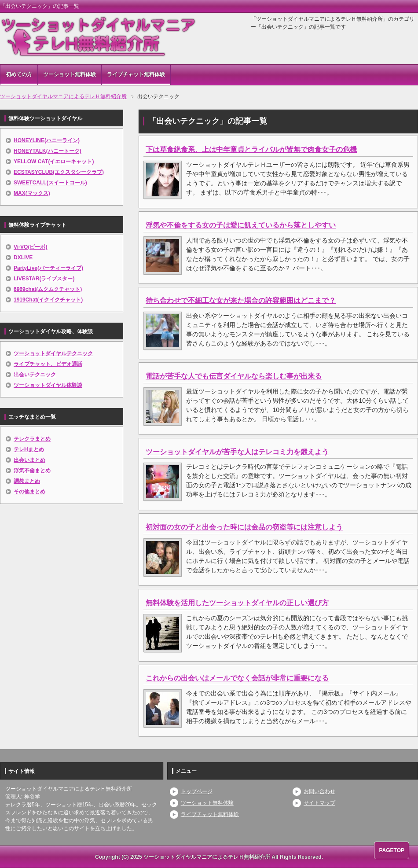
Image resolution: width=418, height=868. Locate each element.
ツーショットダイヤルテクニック (53, 353)
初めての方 (19, 74)
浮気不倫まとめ (32, 471)
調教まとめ (27, 481)
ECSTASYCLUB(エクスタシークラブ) (59, 172)
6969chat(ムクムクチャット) (48, 289)
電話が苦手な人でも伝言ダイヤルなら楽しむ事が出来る (234, 376)
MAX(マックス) (32, 193)
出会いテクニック (35, 375)
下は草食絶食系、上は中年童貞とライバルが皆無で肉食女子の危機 (251, 149)
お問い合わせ (319, 791)
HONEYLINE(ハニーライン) (47, 140)
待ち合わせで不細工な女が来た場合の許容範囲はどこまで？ (241, 300)
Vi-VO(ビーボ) (30, 247)
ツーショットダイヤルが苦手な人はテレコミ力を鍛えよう (237, 452)
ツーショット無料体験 (70, 74)
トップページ (197, 791)
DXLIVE (23, 257)
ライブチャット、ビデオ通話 (48, 364)
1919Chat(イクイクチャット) (48, 300)
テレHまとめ (29, 449)
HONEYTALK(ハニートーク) (48, 151)
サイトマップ (319, 803)
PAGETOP (392, 850)
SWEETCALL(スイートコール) (50, 183)
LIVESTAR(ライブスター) (44, 279)
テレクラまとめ (32, 439)
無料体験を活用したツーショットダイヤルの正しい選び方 (237, 603)
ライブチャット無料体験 (136, 74)
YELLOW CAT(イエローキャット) (54, 162)
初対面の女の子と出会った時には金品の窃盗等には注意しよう (244, 527)
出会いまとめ (29, 460)
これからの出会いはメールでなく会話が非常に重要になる (237, 678)
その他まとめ (29, 492)
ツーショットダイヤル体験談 (48, 385)
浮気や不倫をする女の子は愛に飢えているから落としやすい (241, 225)
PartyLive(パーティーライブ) (48, 268)
